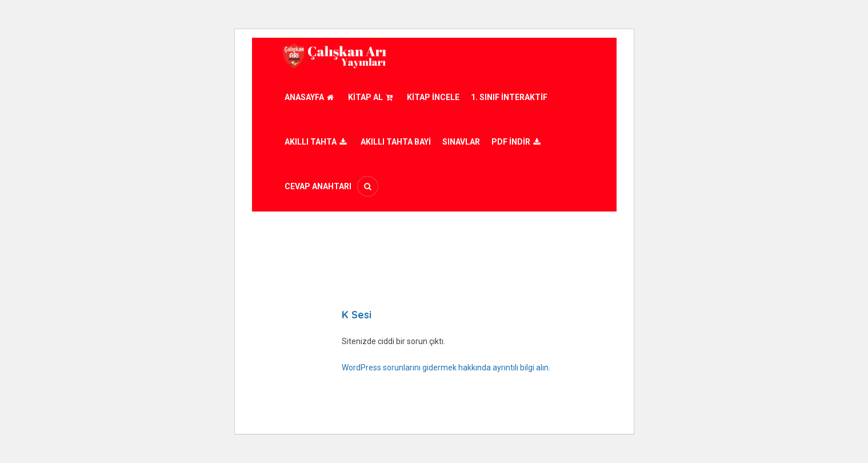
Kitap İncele (433, 97)
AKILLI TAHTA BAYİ (396, 142)
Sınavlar (461, 142)
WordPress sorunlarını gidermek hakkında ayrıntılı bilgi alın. (446, 368)
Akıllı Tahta (317, 142)
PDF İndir (517, 142)
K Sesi (357, 315)
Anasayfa (311, 97)
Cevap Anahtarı (318, 186)
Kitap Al (372, 97)
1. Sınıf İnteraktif (509, 97)
